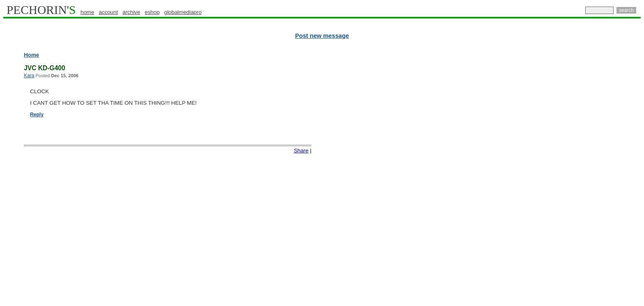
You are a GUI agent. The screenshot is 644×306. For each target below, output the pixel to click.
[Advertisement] (605, 177)
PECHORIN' (41, 10)
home (87, 12)
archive (131, 12)
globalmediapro (183, 12)
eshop (152, 12)
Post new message (322, 36)
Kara (29, 76)
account (108, 12)
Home (31, 55)
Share (301, 151)
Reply (37, 115)
